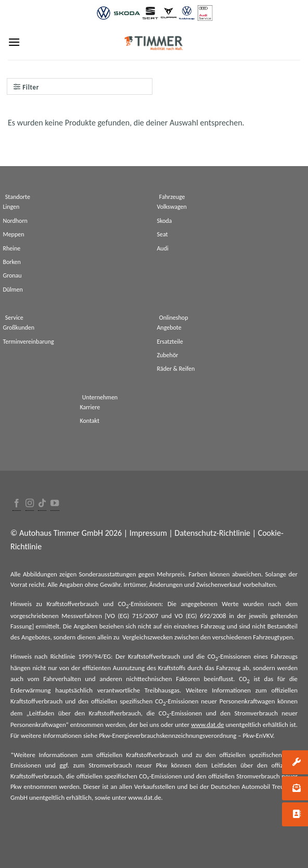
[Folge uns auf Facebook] (17, 504)
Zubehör (167, 355)
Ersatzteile (170, 342)
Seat (162, 234)
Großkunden (18, 328)
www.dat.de (207, 725)
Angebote (169, 328)
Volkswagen (171, 207)
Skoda (164, 221)
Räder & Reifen (176, 369)
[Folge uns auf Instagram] (30, 504)
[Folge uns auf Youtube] (55, 504)
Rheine (11, 248)
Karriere (90, 407)
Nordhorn (15, 221)
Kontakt (89, 421)
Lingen (11, 207)
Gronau (12, 275)
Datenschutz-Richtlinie (213, 533)
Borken (11, 262)
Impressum (148, 533)
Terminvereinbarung (28, 342)
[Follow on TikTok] (42, 504)
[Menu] (14, 42)
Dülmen (12, 290)
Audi (162, 248)
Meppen (13, 234)
